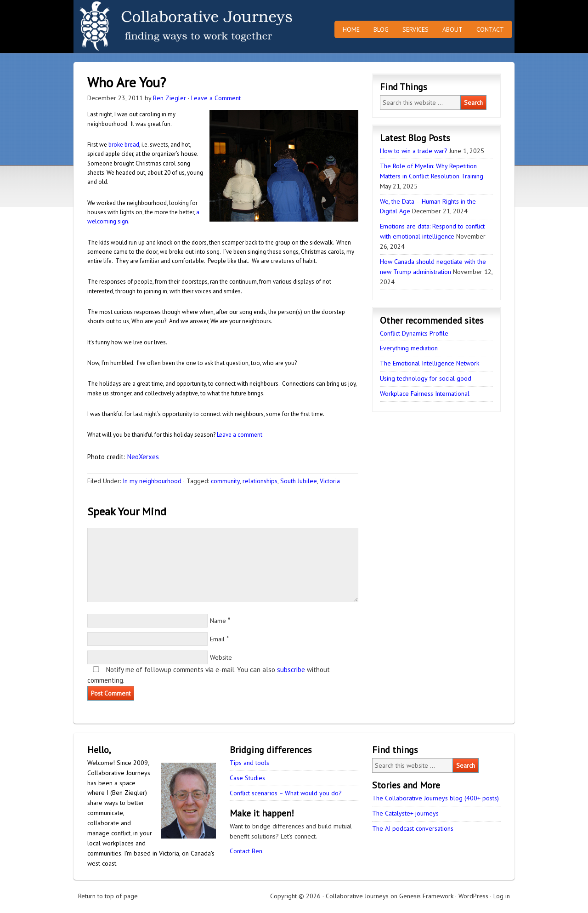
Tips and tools (249, 763)
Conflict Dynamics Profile (414, 333)
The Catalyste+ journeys (405, 813)
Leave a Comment (216, 98)
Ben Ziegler (170, 98)
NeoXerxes (143, 457)
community (225, 481)
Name (218, 621)
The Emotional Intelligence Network (430, 363)
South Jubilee (299, 481)
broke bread (124, 145)
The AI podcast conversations (413, 828)
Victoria (330, 481)
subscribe (291, 670)
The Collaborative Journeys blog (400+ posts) (435, 798)
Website (221, 657)
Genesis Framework (426, 896)
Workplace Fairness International (425, 394)
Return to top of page (108, 896)
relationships (260, 481)
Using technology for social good (426, 378)
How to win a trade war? (414, 151)
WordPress (473, 896)
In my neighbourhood (152, 481)
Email (217, 639)
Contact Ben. (247, 851)
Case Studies (247, 778)
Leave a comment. (240, 435)
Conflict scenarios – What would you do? (286, 793)
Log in (502, 896)
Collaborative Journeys (154, 26)
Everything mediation (409, 348)
